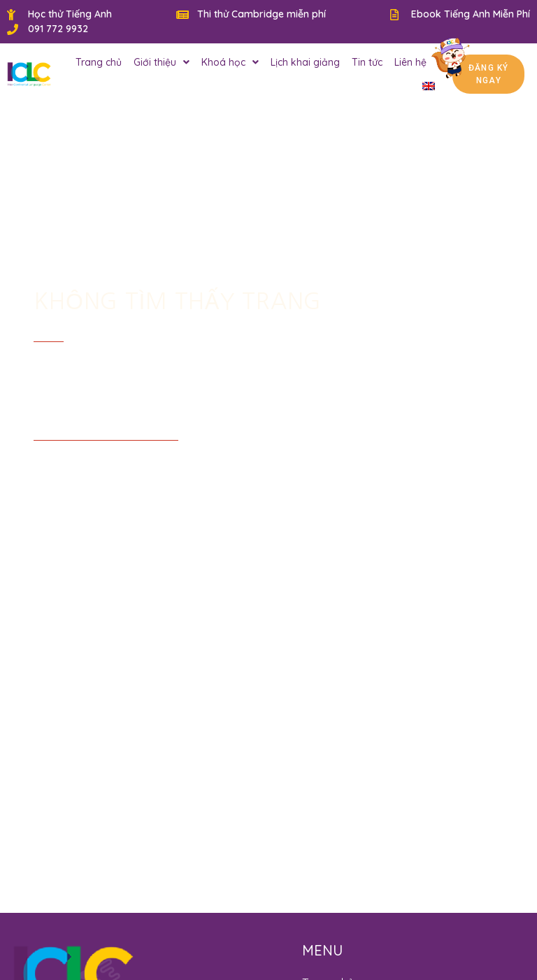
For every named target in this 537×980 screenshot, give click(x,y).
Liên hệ (410, 62)
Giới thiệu (162, 62)
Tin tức (367, 62)
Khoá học (230, 62)
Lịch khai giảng (305, 62)
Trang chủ (99, 62)
